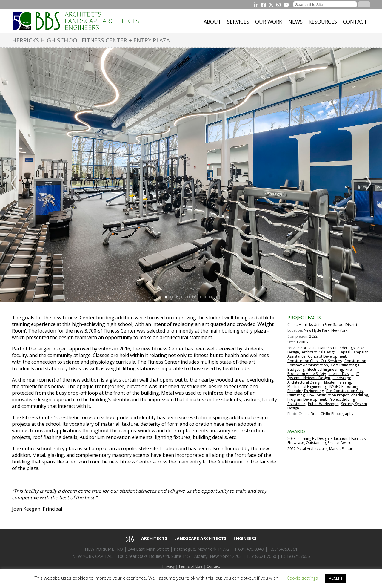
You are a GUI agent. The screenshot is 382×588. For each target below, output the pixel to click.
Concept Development (327, 356)
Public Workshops (323, 404)
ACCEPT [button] (336, 578)
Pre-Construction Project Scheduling (338, 395)
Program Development (307, 399)
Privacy (168, 566)
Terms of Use (191, 566)
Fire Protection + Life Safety (320, 372)
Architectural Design (319, 352)
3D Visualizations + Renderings (329, 348)
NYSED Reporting (344, 386)
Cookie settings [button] (302, 578)
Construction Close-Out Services (315, 361)
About (212, 22)
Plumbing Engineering (306, 391)
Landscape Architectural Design (319, 380)
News (295, 22)
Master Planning (338, 382)
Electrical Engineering (325, 369)
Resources (323, 22)
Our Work (269, 22)
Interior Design (341, 374)
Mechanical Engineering (307, 386)
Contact (355, 22)
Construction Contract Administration (327, 363)
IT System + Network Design (323, 376)
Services (238, 22)
